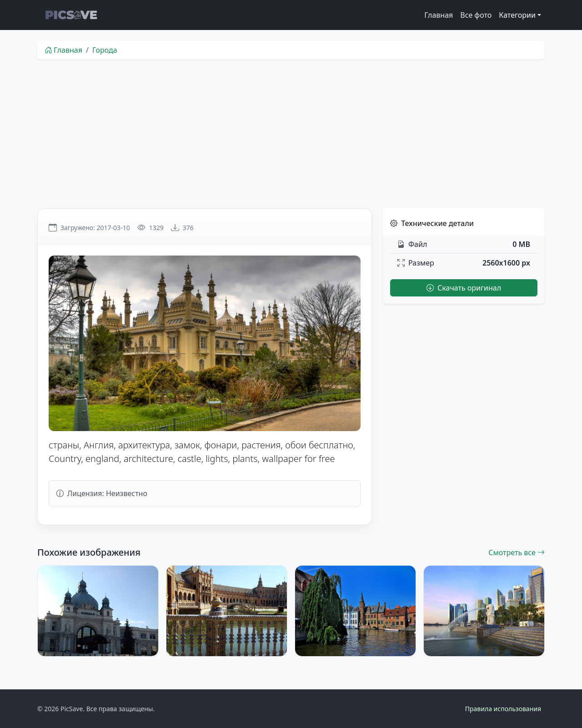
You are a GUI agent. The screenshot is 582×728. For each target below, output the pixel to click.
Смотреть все (517, 552)
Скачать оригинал (464, 288)
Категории (517, 15)
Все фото (476, 15)
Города (105, 50)
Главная (439, 15)
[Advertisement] (291, 134)
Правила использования (503, 709)
